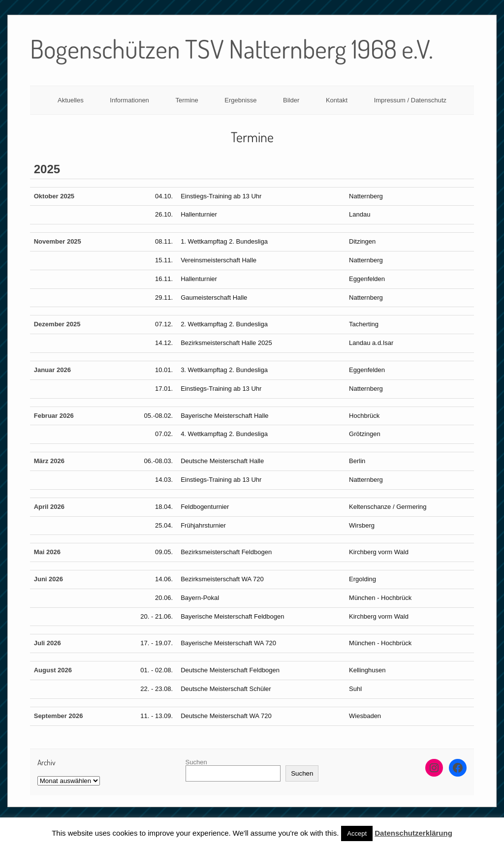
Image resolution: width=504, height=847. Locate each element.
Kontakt (337, 100)
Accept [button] (357, 833)
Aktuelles (71, 100)
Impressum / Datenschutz (410, 100)
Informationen (129, 100)
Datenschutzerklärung (413, 833)
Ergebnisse (240, 100)
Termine (187, 100)
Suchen (196, 762)
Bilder (291, 100)
